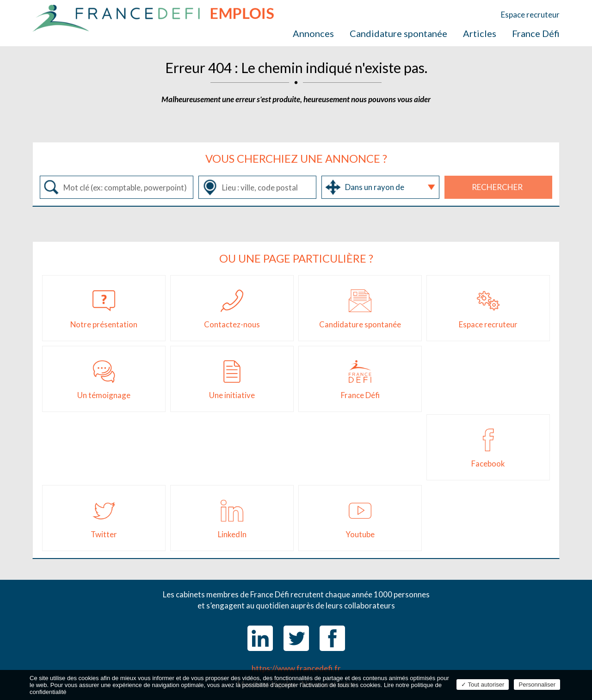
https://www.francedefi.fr (296, 668)
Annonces (313, 33)
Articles (480, 33)
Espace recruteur (530, 15)
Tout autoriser (483, 685)
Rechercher (497, 187)
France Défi (536, 33)
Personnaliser (537, 685)
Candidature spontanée (398, 33)
